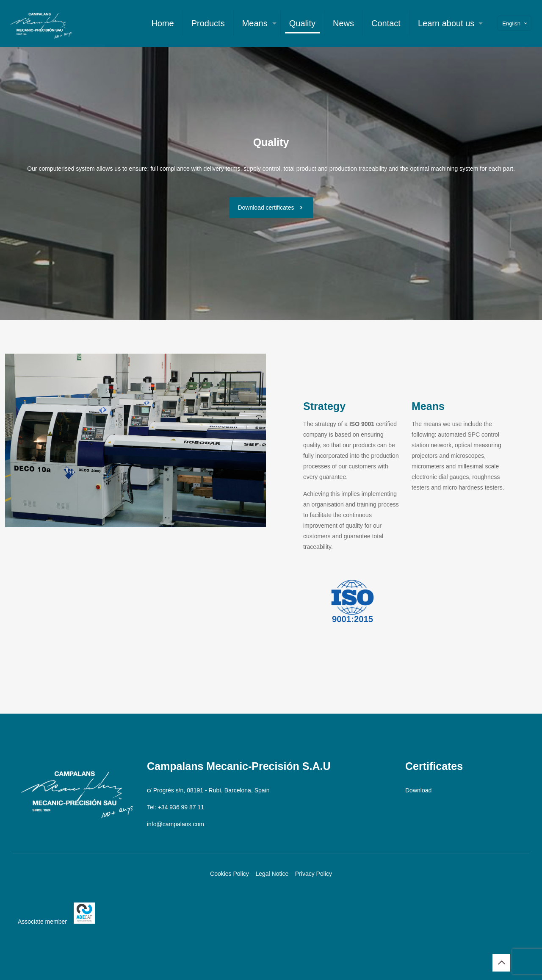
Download (418, 790)
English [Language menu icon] (515, 24)
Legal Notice (272, 874)
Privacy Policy (314, 874)
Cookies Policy (230, 874)
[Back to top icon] (501, 963)
